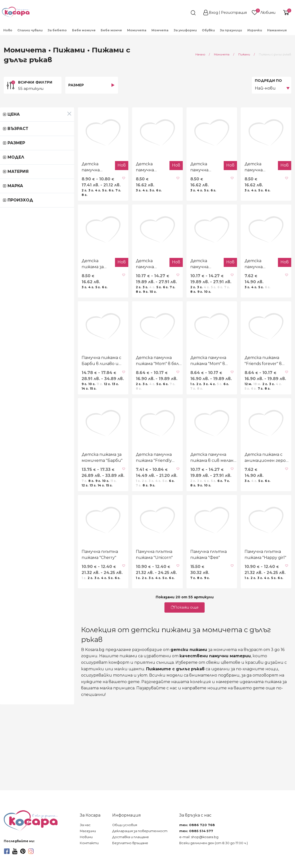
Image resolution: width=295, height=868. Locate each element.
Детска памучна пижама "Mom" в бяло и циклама (107, 416)
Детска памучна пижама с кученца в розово (247, 186)
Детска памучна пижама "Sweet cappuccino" (171, 186)
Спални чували (30, 30)
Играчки (255, 30)
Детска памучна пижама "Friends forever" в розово (25, 186)
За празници (231, 30)
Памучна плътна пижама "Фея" (180, 647)
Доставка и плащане (131, 837)
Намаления (277, 30)
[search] (184, 13)
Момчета (160, 30)
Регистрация (234, 13)
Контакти (89, 843)
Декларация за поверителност (140, 831)
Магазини (88, 831)
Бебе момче (111, 30)
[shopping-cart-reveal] (285, 13)
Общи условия (125, 825)
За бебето (57, 30)
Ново (8, 30)
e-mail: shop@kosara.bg (199, 837)
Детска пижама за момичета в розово (29, 301)
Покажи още (148, 700)
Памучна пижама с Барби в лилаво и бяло (36, 416)
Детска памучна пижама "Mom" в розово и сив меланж (185, 416)
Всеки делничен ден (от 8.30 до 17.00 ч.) (214, 843)
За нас (85, 825)
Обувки (208, 30)
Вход (214, 13)
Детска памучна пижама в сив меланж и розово (182, 531)
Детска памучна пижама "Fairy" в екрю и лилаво (103, 301)
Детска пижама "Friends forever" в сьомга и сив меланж (252, 416)
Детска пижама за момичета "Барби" (40, 531)
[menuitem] (8, 30)
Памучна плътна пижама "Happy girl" (253, 647)
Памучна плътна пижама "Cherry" (35, 647)
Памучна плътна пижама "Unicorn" (107, 647)
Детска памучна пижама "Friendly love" (107, 531)
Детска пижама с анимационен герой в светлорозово (250, 532)
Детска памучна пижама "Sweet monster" (244, 301)
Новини (86, 837)
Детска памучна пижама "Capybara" (100, 185)
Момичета (137, 30)
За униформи (185, 30)
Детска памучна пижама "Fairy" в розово (171, 301)
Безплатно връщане (130, 843)
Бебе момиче (84, 30)
